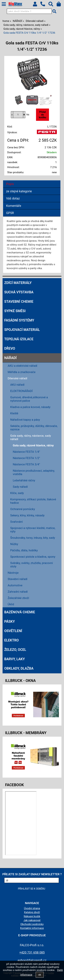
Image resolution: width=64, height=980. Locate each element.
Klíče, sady (17, 493)
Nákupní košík (32, 916)
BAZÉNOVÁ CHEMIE (20, 612)
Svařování (16, 522)
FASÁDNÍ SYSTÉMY (19, 320)
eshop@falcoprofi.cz (32, 960)
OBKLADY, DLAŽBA (19, 668)
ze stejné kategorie (19, 191)
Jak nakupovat (32, 920)
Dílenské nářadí (17, 378)
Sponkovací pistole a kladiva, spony (33, 557)
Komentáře (14, 206)
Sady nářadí (20, 487)
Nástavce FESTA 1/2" (26, 458)
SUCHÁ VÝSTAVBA (19, 292)
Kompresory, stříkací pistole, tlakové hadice (33, 501)
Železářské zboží (18, 598)
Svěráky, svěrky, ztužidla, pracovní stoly (31, 565)
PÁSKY (10, 621)
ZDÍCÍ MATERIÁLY (18, 283)
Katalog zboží (32, 912)
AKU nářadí (17, 385)
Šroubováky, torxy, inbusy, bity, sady (33, 538)
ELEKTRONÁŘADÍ (21, 391)
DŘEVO (10, 348)
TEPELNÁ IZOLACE (19, 339)
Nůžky (14, 544)
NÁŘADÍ (10, 358)
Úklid (11, 604)
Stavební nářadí (18, 579)
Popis (10, 184)
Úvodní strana (32, 908)
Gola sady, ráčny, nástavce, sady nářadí (31, 437)
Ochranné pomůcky (23, 509)
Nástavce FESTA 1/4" (26, 452)
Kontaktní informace (32, 928)
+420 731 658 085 (32, 952)
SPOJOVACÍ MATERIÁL (22, 330)
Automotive (15, 585)
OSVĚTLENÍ (13, 631)
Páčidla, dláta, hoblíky (24, 550)
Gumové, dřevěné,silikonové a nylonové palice (29, 399)
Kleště (14, 413)
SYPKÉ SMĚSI (15, 311)
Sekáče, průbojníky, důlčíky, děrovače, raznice (34, 428)
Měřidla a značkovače (22, 372)
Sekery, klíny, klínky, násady (27, 515)
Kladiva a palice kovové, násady (30, 407)
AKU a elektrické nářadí (22, 366)
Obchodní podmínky (32, 924)
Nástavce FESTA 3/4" (26, 464)
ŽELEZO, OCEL (15, 650)
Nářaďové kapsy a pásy (25, 420)
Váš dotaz (13, 198)
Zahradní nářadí (18, 592)
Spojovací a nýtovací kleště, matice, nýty (33, 530)
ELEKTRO (12, 640)
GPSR (10, 213)
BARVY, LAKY (15, 659)
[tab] (32, 180)
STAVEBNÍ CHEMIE (19, 302)
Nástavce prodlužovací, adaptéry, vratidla (34, 472)
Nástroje (13, 573)
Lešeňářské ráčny (24, 480)
